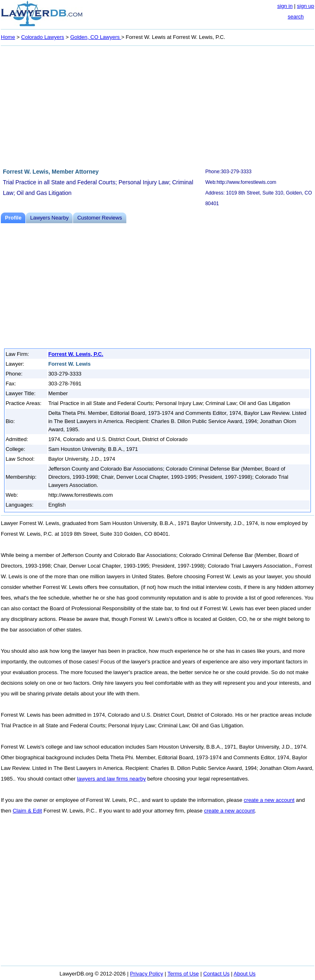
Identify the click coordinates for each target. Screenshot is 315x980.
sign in (285, 6)
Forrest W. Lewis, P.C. (76, 354)
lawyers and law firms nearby (112, 779)
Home (8, 37)
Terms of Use (183, 974)
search (296, 17)
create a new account (269, 800)
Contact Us (216, 974)
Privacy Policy (147, 974)
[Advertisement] (157, 106)
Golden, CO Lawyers (96, 37)
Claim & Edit (27, 811)
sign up (306, 6)
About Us (245, 974)
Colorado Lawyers (43, 37)
